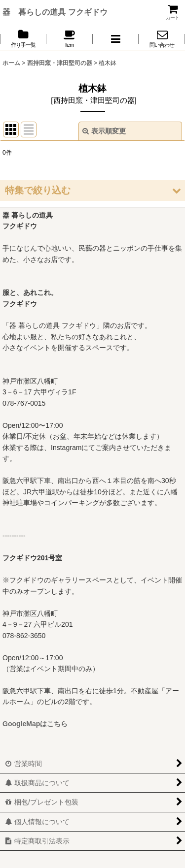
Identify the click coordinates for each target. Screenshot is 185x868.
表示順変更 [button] (104, 131)
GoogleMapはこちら (35, 724)
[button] (116, 39)
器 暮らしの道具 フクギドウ (55, 12)
